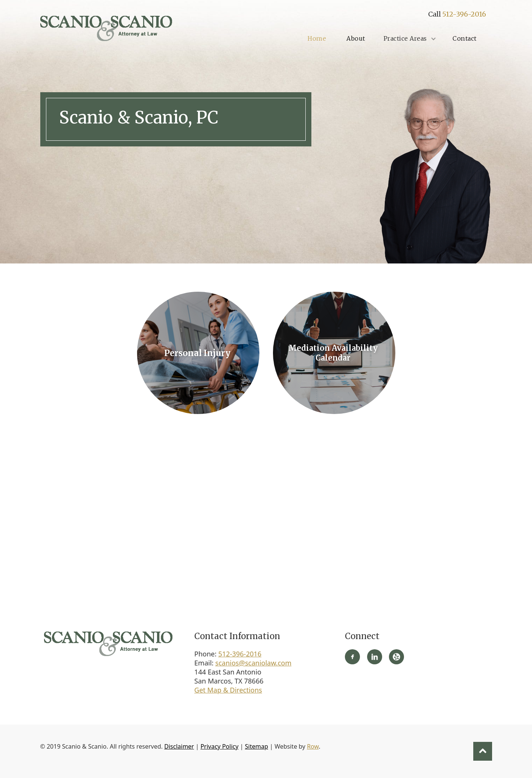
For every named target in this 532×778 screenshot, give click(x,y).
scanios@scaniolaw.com (253, 663)
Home (317, 38)
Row (313, 746)
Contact (465, 38)
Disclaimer (179, 746)
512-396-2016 (464, 14)
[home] (106, 28)
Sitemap (257, 746)
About (356, 38)
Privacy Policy (219, 746)
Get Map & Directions (228, 690)
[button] (409, 39)
